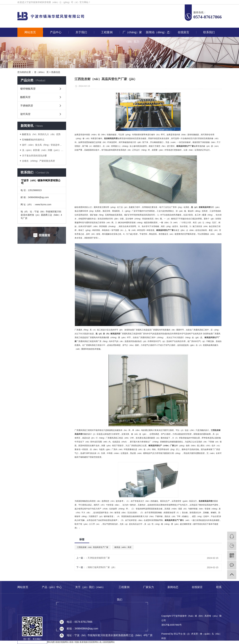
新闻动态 (173, 587)
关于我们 (81, 32)
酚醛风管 (25, 97)
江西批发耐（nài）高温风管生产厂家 (93, 547)
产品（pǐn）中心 (52, 587)
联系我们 (209, 32)
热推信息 (56, 72)
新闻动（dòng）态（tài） (158, 34)
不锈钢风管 (27, 106)
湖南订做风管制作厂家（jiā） (102, 567)
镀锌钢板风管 (28, 89)
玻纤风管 (25, 114)
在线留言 (183, 32)
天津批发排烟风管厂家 (99, 558)
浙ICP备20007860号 (172, 625)
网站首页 (30, 32)
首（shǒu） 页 (41, 72)
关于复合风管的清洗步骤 (34, 156)
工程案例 (107, 32)
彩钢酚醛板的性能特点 (33, 140)
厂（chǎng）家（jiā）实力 (132, 34)
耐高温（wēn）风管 (123, 547)
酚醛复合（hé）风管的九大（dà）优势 (41, 134)
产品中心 (56, 32)
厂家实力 (148, 587)
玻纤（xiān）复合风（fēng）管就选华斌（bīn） (43, 145)
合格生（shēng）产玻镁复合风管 (38, 161)
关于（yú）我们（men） (90, 587)
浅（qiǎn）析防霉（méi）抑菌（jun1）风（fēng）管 (43, 150)
